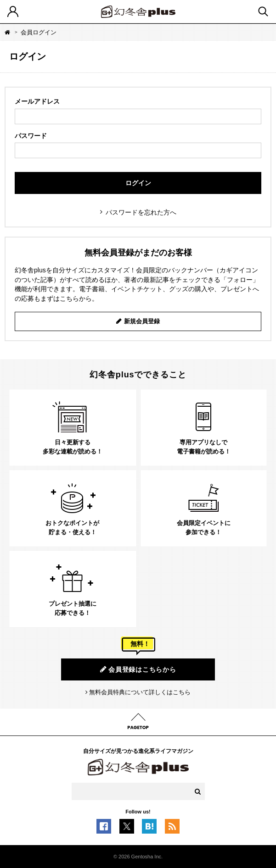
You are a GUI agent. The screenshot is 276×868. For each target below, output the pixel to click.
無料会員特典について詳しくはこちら (140, 692)
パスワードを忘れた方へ (141, 212)
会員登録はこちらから (138, 669)
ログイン (138, 183)
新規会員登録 (142, 321)
